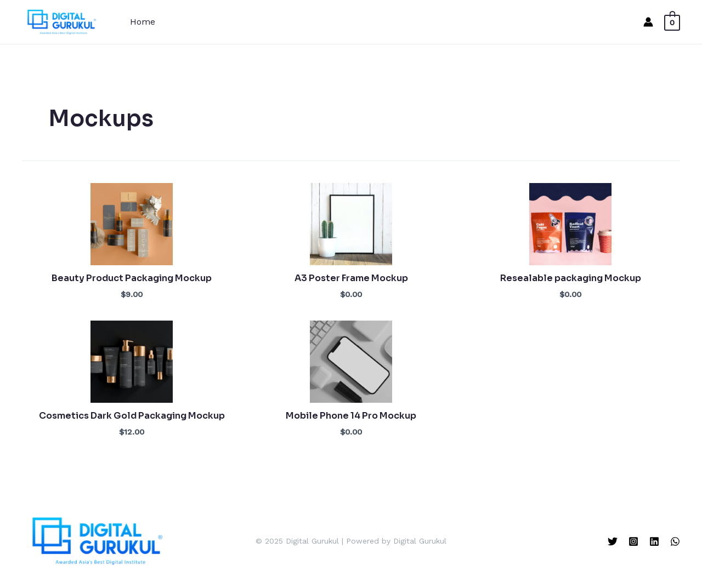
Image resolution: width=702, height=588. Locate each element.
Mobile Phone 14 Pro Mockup (351, 416)
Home (143, 22)
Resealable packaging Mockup (571, 278)
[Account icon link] (648, 22)
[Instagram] (633, 541)
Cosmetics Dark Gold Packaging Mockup (132, 416)
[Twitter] (613, 541)
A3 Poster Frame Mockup (351, 278)
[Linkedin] (654, 541)
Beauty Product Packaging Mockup (132, 278)
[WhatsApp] (675, 541)
